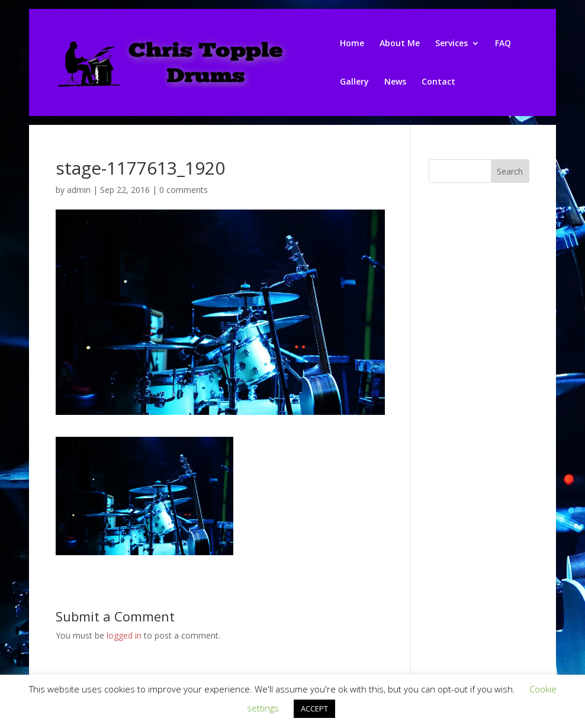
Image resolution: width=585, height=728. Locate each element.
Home (352, 44)
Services (451, 44)
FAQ (503, 44)
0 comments (184, 190)
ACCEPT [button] (314, 708)
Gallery (354, 82)
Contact (438, 82)
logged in (124, 635)
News (395, 82)
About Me (400, 44)
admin (79, 190)
